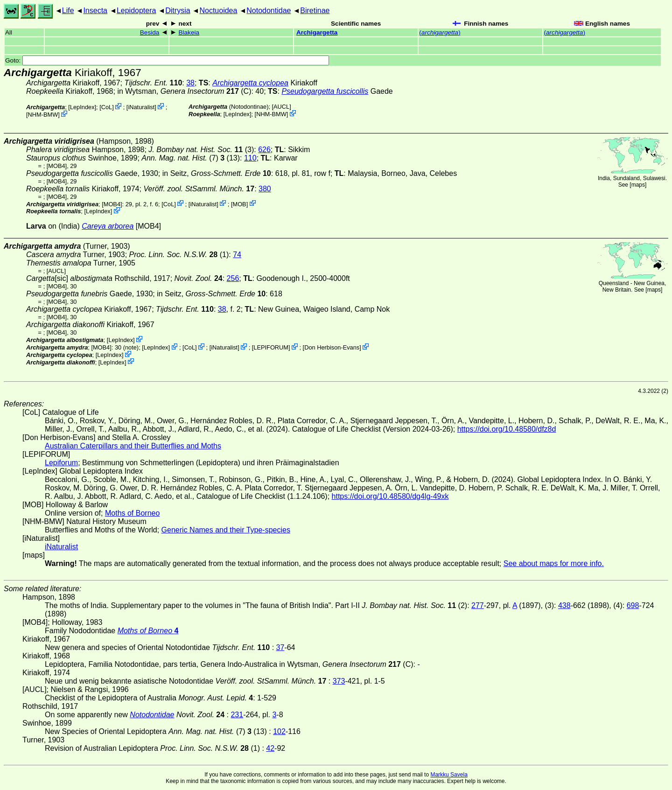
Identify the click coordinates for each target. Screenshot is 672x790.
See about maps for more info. (554, 563)
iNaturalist (141, 107)
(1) (179, 255)
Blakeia (189, 32)
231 (237, 715)
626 (264, 150)
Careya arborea (108, 226)
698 (633, 605)
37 (280, 647)
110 (250, 158)
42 (270, 748)
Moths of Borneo (132, 513)
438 (564, 605)
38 (190, 83)
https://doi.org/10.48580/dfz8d (507, 429)
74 (237, 255)
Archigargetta (317, 32)
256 (233, 278)
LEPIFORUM (271, 347)
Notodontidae (269, 10)
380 (265, 189)
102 (279, 731)
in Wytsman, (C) (184, 91)
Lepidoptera (136, 10)
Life (68, 10)
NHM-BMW (43, 115)
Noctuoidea (218, 10)
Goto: (167, 60)
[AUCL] (282, 107)
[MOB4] (57, 166)
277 (478, 605)
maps (638, 185)
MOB (239, 204)
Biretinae (315, 10)
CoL (107, 107)
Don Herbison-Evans (332, 347)
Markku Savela (449, 775)
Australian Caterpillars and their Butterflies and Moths (133, 446)
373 (339, 681)
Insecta (95, 10)
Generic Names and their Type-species (226, 530)
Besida (150, 32)
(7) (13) (191, 158)
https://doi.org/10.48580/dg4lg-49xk (390, 496)
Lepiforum (61, 463)
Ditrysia (178, 10)
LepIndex (82, 107)
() (440, 32)
